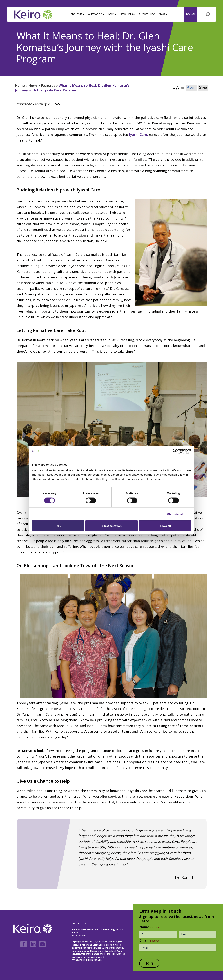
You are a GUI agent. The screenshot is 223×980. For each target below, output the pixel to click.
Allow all (165, 526)
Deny (58, 526)
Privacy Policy (78, 960)
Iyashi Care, (138, 135)
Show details (176, 514)
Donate (191, 14)
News (33, 85)
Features (48, 85)
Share (191, 88)
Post (203, 88)
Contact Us (79, 923)
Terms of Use (95, 960)
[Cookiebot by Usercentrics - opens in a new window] (175, 451)
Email (150, 940)
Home (20, 85)
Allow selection (111, 526)
